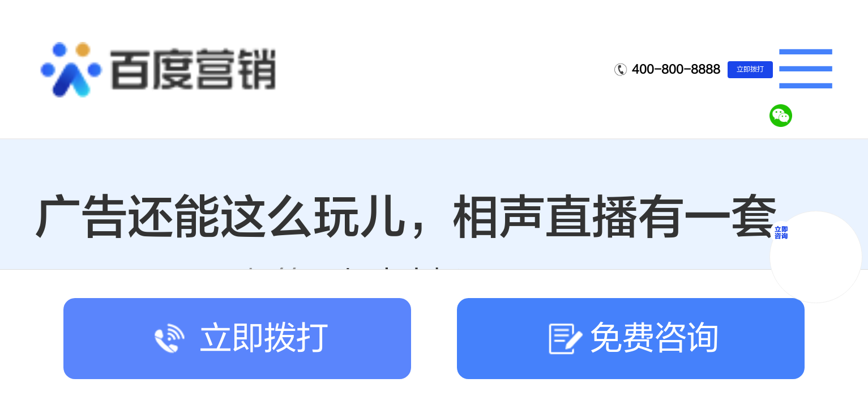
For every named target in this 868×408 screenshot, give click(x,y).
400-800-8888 (676, 69)
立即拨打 (750, 69)
